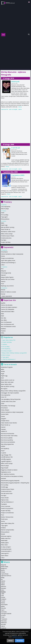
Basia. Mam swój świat (7, 382)
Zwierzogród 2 (5, 553)
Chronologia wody (6, 273)
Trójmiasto (4, 619)
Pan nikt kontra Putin (7, 493)
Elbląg (3, 577)
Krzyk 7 (3, 451)
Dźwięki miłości (5, 421)
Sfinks (3, 333)
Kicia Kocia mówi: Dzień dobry (9, 436)
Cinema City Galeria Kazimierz (9, 307)
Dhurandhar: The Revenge (8, 406)
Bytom (3, 570)
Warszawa (4, 621)
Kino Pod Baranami (6, 322)
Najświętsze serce (6, 472)
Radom (3, 603)
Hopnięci (5, 344)
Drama (3, 256)
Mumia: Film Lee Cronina (8, 279)
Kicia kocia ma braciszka (8, 434)
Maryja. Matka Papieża (7, 277)
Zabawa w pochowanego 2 (8, 263)
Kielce (3, 590)
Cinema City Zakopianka (8, 309)
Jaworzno (4, 586)
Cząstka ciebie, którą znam (8, 401)
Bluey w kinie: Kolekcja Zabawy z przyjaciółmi (14, 353)
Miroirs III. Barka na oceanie (8, 292)
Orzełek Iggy (4, 487)
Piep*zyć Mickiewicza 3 (9, 359)
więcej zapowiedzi (7, 296)
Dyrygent (4, 419)
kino (10, 3)
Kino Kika (3, 318)
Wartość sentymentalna (7, 530)
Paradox (3, 331)
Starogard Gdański (6, 614)
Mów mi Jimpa (5, 209)
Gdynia (3, 583)
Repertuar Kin (10, 300)
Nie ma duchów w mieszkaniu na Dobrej (12, 476)
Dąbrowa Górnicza (6, 576)
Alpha (3, 223)
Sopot (3, 610)
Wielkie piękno (5, 543)
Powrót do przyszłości (7, 508)
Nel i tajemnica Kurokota (8, 474)
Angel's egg (4, 225)
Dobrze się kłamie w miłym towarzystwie (12, 254)
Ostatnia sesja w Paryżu (8, 236)
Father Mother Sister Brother (9, 423)
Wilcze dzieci (4, 545)
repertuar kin (5, 109)
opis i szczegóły (13, 109)
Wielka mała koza (6, 538)
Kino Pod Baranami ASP (7, 324)
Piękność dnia (5, 500)
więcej (20, 107)
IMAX (2, 314)
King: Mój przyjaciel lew (7, 444)
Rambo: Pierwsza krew (7, 517)
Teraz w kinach (10, 364)
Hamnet (3, 427)
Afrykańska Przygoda (7, 367)
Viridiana (3, 528)
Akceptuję (20, 641)
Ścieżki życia (4, 519)
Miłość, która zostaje (7, 234)
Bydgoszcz (4, 568)
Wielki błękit (4, 540)
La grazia (3, 453)
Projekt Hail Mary (6, 242)
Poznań (3, 601)
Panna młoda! (5, 498)
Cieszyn (3, 572)
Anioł (2, 378)
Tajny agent (4, 217)
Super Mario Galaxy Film (9, 340)
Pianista (3, 282)
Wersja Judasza (5, 219)
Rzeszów (3, 608)
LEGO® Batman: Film (7, 457)
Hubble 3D (4, 431)
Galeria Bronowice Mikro (8, 312)
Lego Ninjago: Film (6, 455)
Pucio (2, 284)
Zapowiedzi (9, 247)
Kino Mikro (4, 320)
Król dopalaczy (6, 349)
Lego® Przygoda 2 (6, 461)
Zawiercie (4, 628)
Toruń (3, 617)
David (3, 213)
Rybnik (3, 606)
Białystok (4, 565)
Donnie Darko (5, 414)
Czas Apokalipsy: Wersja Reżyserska (11, 399)
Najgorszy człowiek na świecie (9, 470)
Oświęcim (4, 599)
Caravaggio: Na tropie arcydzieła (10, 393)
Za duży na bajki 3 (7, 351)
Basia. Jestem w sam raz (8, 380)
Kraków (3, 592)
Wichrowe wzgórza (6, 536)
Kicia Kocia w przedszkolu (8, 442)
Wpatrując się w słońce (7, 286)
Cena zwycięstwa (6, 207)
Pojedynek (4, 504)
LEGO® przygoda (6, 459)
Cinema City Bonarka (7, 305)
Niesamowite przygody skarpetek (10, 481)
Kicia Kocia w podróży (7, 440)
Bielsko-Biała (5, 567)
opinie (20, 109)
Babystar (3, 271)
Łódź (2, 595)
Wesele (3, 534)
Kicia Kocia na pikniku (7, 438)
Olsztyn (3, 597)
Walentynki (15, 82)
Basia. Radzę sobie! (6, 384)
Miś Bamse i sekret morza (8, 232)
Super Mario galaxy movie (8, 260)
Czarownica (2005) (18, 175)
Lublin (3, 594)
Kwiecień (3, 275)
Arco (2, 269)
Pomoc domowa (6, 506)
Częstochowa (5, 574)
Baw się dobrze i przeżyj (8, 227)
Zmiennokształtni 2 (6, 551)
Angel (3, 374)
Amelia (3, 371)
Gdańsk (3, 581)
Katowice (4, 588)
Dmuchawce (4, 252)
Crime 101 (4, 397)
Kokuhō (3, 446)
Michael (3, 290)
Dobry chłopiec (5, 410)
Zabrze (3, 626)
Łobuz (3, 265)
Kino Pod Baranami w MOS (8, 326)
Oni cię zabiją (5, 215)
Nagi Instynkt (5, 468)
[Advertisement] (15, 53)
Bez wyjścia (4, 389)
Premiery (8, 202)
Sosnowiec (4, 612)
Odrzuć (10, 641)
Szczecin (3, 615)
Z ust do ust (16, 148)
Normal (3, 294)
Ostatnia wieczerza (6, 238)
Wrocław (3, 624)
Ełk (2, 579)
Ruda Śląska (4, 605)
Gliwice (3, 585)
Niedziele (3, 478)
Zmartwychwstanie (6, 549)
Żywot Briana (5, 556)
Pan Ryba (4, 240)
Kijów (2, 316)
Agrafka (3, 303)
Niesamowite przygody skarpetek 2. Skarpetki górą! (15, 483)
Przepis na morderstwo (7, 258)
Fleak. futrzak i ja (6, 229)
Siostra (3, 521)
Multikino (3, 329)
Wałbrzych (4, 623)
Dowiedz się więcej (17, 637)
